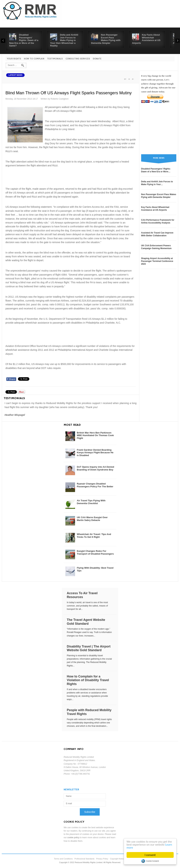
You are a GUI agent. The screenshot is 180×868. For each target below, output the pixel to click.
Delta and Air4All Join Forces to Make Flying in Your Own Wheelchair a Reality (64, 40)
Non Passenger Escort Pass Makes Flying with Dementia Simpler (106, 39)
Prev (3, 41)
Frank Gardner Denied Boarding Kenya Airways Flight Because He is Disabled (95, 453)
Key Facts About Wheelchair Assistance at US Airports (146, 39)
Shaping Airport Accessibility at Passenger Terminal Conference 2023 (157, 261)
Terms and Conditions (63, 859)
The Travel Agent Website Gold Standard (86, 622)
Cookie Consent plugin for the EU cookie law (150, 861)
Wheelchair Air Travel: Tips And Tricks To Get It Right (94, 536)
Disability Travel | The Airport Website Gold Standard (89, 648)
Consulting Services (78, 59)
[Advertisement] (71, 177)
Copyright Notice (117, 859)
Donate (97, 59)
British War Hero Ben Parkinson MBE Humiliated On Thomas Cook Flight (95, 435)
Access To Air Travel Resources (82, 595)
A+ (125, 79)
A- (133, 79)
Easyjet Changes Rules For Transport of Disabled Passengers (95, 552)
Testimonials (55, 59)
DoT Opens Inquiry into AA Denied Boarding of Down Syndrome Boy (95, 468)
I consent (150, 855)
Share (11, 379)
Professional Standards (84, 859)
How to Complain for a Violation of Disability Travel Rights (88, 680)
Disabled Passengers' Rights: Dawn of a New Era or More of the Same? (24, 40)
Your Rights (14, 59)
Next (178, 41)
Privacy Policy (102, 859)
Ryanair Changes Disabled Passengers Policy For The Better (95, 485)
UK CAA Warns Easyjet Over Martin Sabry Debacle (92, 519)
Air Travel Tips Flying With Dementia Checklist (91, 502)
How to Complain (34, 59)
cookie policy (73, 838)
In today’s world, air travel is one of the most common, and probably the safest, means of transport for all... (87, 606)
